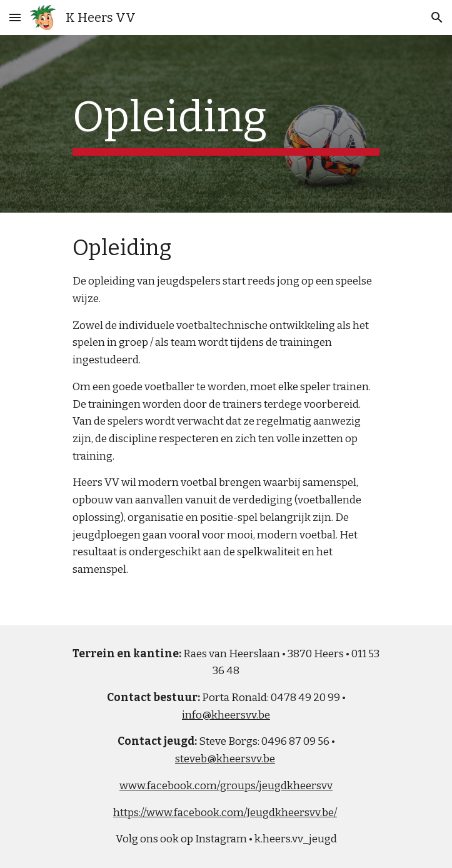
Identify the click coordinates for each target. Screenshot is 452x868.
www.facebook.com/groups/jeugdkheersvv (226, 786)
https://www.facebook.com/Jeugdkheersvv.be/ (225, 813)
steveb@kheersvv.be (225, 759)
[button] (15, 17)
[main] (226, 124)
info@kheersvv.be (226, 715)
